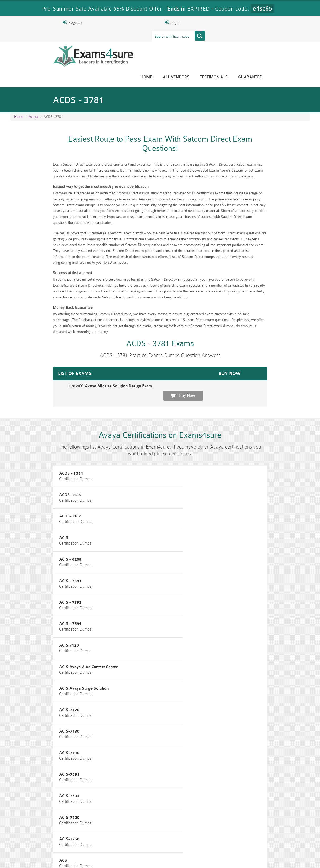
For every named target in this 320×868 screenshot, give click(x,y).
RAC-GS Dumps (135, 832)
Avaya (33, 90)
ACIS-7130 (24, 539)
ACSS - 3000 (231, 586)
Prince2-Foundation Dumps (285, 835)
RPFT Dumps (185, 832)
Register (249, 22)
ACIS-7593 (24, 562)
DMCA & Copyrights (163, 859)
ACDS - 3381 (26, 444)
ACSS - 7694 (26, 633)
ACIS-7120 (229, 515)
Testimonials (261, 43)
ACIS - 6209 (128, 468)
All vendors (223, 43)
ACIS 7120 (229, 491)
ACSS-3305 (128, 657)
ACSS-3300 (25, 657)
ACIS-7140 (127, 539)
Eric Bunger (156, 792)
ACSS (122, 586)
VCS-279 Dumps (85, 841)
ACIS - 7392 (25, 491)
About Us (37, 859)
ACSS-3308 (230, 657)
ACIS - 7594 (128, 491)
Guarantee (297, 43)
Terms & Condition (95, 859)
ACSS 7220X (231, 633)
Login (276, 22)
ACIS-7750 (229, 562)
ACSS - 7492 (129, 610)
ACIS (19, 468)
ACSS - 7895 (129, 633)
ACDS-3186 (128, 444)
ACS (18, 586)
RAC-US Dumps (235, 832)
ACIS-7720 (127, 562)
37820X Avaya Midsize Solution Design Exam (53, 349)
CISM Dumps (35, 832)
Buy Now (289, 352)
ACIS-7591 (229, 539)
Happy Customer (158, 802)
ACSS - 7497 (231, 610)
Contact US (128, 859)
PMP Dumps (85, 832)
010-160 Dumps (35, 841)
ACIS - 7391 (230, 468)
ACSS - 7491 (26, 610)
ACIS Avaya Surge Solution (141, 515)
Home (193, 43)
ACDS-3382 (230, 444)
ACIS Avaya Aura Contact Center (43, 515)
